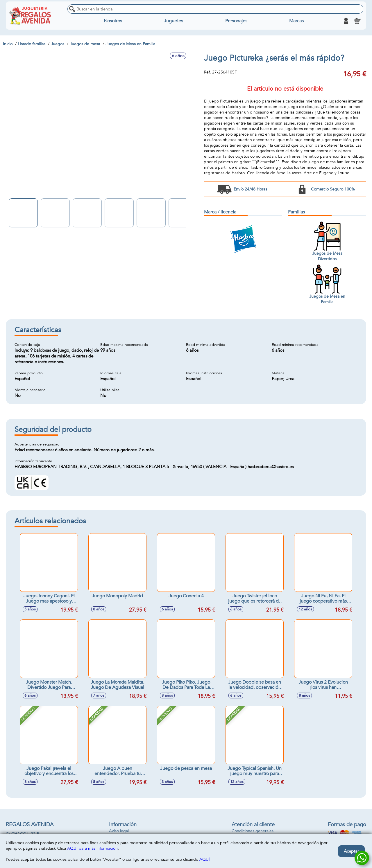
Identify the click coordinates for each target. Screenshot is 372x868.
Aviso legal (119, 831)
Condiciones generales (253, 831)
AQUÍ (205, 859)
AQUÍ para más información (92, 848)
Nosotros (113, 21)
